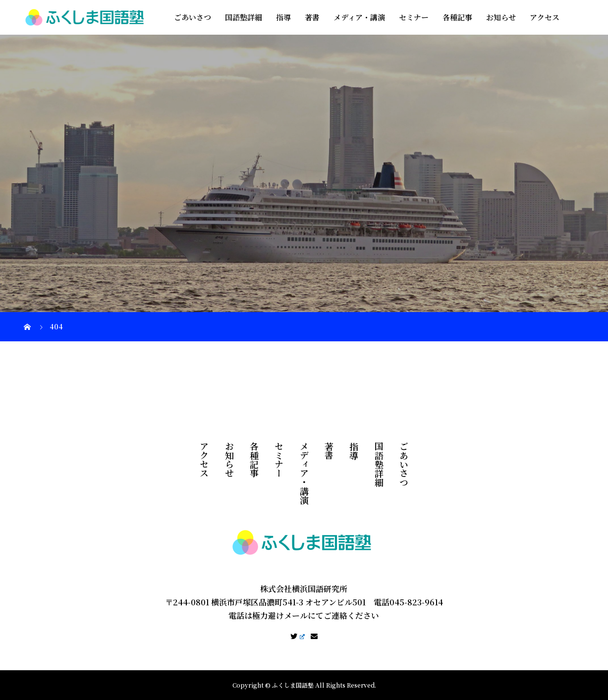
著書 (312, 17)
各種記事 (457, 17)
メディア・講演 (359, 17)
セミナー (414, 17)
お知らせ (501, 17)
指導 (283, 17)
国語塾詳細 (244, 17)
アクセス (545, 17)
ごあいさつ (193, 17)
